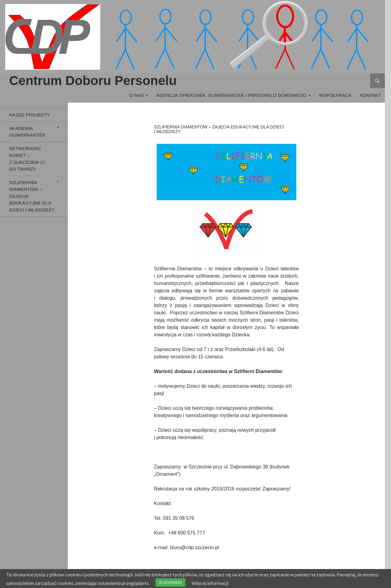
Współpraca (335, 95)
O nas (137, 95)
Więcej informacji (210, 583)
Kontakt (370, 95)
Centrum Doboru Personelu (93, 81)
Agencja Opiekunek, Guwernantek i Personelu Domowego (232, 95)
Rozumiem (170, 582)
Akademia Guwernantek (27, 132)
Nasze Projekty (29, 115)
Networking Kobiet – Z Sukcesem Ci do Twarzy (27, 159)
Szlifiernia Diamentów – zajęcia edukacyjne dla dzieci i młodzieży (32, 196)
